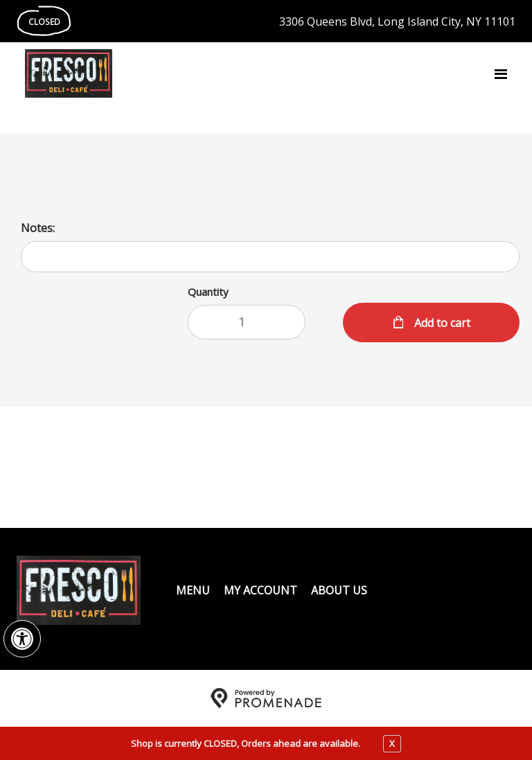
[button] (22, 639)
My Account (260, 590)
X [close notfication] (392, 743)
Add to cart (441, 323)
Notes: (38, 228)
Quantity (208, 292)
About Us (339, 590)
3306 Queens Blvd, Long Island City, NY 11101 (397, 21)
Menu (193, 590)
